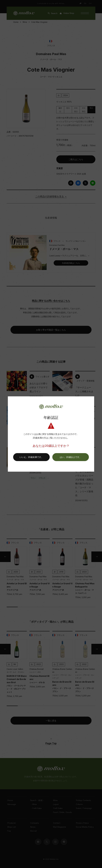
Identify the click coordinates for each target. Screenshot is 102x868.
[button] (71, 457)
